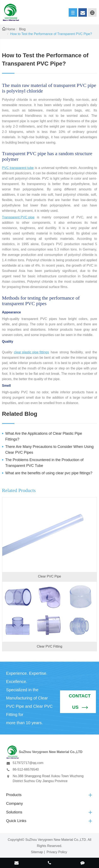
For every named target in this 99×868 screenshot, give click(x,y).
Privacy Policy (57, 852)
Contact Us (80, 702)
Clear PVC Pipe (49, 576)
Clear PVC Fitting (49, 646)
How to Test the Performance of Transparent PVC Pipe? (51, 34)
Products (50, 795)
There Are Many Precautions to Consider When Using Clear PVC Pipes (49, 450)
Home (11, 29)
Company (15, 803)
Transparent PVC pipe (18, 217)
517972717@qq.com (25, 763)
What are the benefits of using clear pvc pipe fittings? (49, 473)
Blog (22, 29)
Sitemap (37, 852)
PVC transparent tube (18, 168)
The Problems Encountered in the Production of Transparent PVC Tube (44, 463)
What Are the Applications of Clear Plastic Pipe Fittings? (44, 436)
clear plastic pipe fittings (32, 352)
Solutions (50, 812)
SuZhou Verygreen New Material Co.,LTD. (56, 840)
